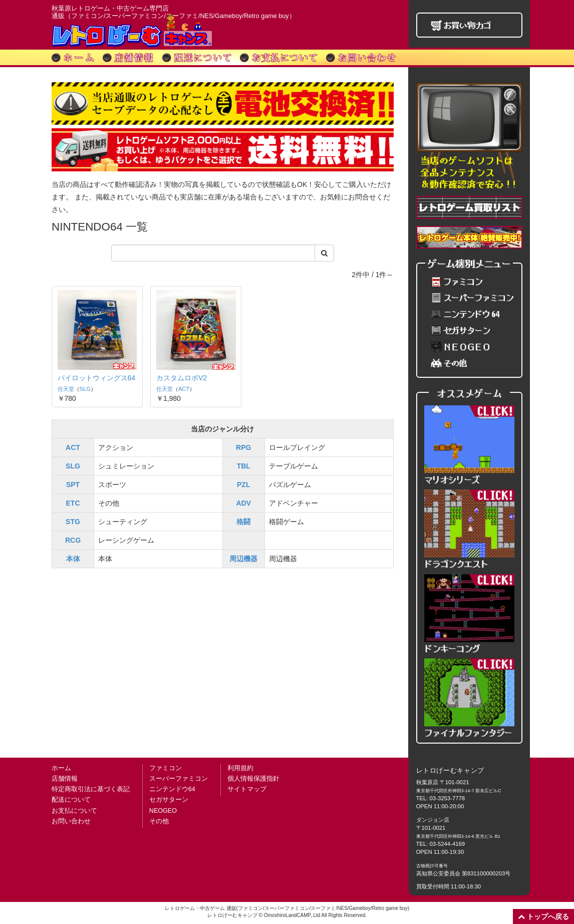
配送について (71, 800)
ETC (73, 502)
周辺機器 (243, 558)
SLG (85, 388)
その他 (159, 821)
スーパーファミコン (179, 779)
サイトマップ (247, 789)
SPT (73, 484)
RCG (73, 539)
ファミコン (166, 768)
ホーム (61, 768)
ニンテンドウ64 (172, 789)
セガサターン (169, 800)
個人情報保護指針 (253, 779)
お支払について (74, 811)
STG (73, 521)
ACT (172, 378)
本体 (73, 558)
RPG (243, 446)
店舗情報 (65, 779)
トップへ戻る (543, 916)
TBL (244, 465)
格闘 (243, 521)
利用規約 (240, 768)
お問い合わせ (71, 821)
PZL (243, 484)
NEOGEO (163, 811)
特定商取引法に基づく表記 (91, 789)
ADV (243, 502)
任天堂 (66, 388)
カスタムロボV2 (170, 367)
